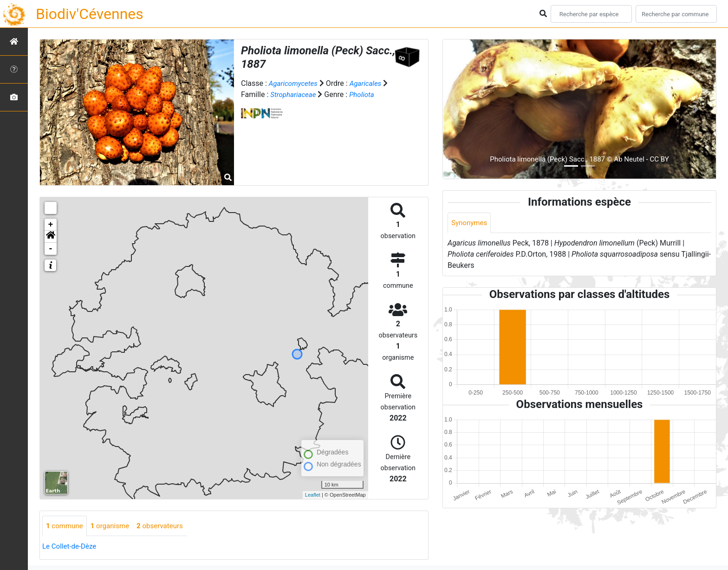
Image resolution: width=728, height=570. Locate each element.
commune (66, 526)
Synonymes (470, 223)
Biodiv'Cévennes (90, 14)
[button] (51, 237)
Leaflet (313, 495)
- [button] (51, 249)
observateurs (166, 526)
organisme (114, 526)
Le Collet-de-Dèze (71, 547)
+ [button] (51, 225)
